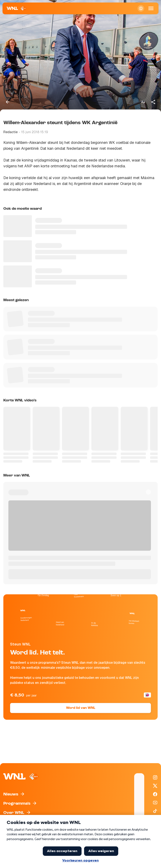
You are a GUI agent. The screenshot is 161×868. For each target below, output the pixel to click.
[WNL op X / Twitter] (155, 786)
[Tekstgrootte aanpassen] (143, 102)
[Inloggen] (141, 8)
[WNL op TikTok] (155, 811)
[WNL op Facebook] (155, 794)
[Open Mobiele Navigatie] (151, 8)
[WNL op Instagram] (155, 777)
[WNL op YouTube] (155, 803)
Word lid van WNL (81, 708)
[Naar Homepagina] (17, 8)
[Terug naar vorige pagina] (8, 102)
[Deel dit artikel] (153, 102)
